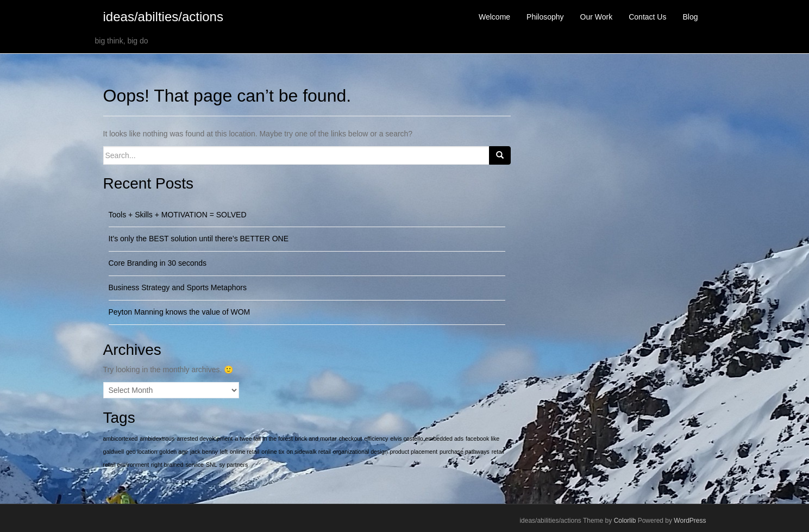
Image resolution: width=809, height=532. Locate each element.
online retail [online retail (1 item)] (245, 452)
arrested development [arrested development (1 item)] (205, 439)
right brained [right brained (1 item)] (167, 465)
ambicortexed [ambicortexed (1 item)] (121, 439)
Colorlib (625, 521)
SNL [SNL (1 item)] (212, 465)
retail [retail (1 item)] (498, 452)
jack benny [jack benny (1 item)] (204, 452)
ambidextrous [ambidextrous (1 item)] (157, 439)
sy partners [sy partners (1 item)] (234, 465)
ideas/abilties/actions (163, 17)
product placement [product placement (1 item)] (413, 452)
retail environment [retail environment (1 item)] (126, 465)
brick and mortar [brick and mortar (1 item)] (316, 439)
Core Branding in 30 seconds (158, 263)
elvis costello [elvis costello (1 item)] (406, 439)
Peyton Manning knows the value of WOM (180, 312)
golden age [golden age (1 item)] (174, 452)
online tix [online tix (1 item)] (273, 452)
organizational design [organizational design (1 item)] (360, 452)
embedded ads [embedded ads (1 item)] (445, 439)
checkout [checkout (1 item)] (351, 439)
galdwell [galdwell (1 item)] (114, 452)
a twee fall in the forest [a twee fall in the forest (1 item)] (264, 439)
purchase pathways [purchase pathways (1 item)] (465, 452)
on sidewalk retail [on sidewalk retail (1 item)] (309, 452)
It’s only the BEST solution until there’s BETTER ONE (199, 239)
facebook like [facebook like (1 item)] (482, 439)
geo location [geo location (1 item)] (142, 452)
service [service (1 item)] (195, 465)
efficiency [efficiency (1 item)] (376, 439)
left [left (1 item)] (224, 452)
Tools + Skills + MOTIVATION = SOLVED (178, 215)
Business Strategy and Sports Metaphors (178, 287)
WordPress (690, 521)
